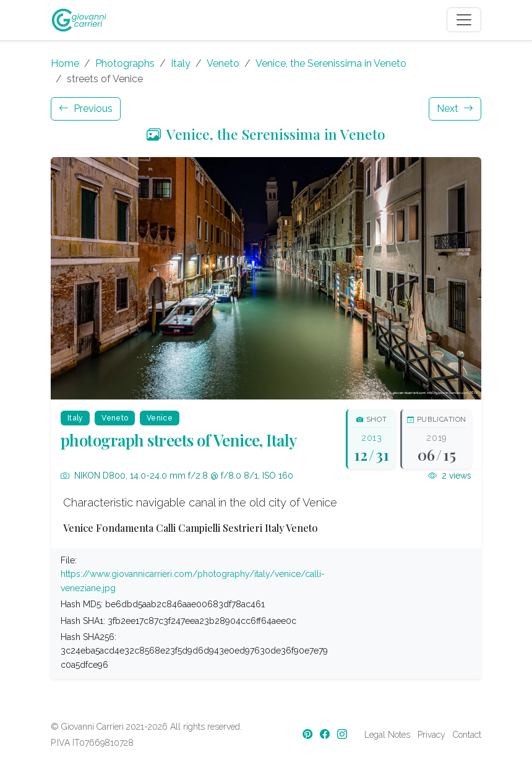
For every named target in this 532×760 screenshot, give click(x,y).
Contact (467, 735)
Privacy (431, 735)
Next (455, 109)
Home (65, 63)
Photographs (125, 63)
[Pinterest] (309, 734)
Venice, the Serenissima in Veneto (331, 63)
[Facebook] (326, 734)
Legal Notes (387, 735)
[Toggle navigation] (464, 20)
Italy (181, 63)
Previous (86, 109)
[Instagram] (343, 734)
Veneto (223, 63)
